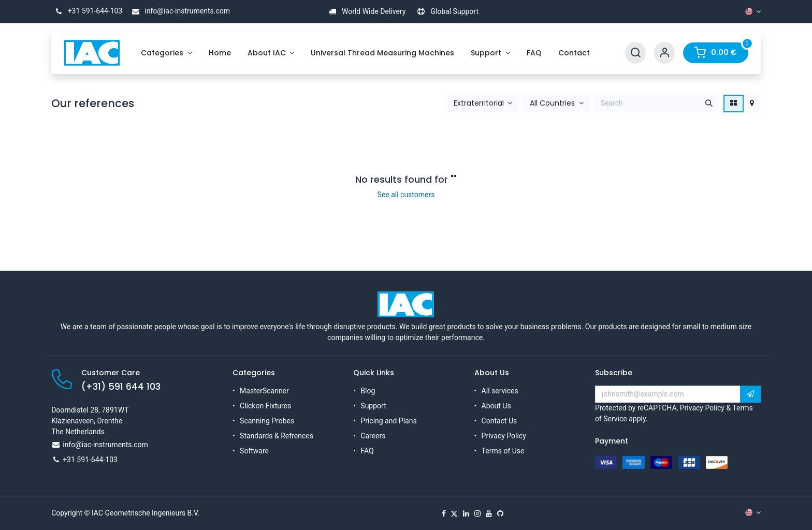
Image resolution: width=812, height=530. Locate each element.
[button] (483, 104)
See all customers (406, 195)
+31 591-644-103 (87, 11)
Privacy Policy (504, 436)
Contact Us (499, 421)
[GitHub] (500, 513)
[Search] (635, 53)
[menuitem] (166, 53)
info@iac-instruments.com (179, 11)
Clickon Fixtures (265, 406)
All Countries (552, 103)
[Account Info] (664, 53)
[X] (454, 513)
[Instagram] (477, 513)
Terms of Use (503, 451)
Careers (373, 436)
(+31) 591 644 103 (121, 387)
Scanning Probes (267, 421)
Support (373, 406)
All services (500, 391)
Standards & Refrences (277, 436)
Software (254, 451)
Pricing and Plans (388, 421)
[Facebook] (444, 513)
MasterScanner (264, 391)
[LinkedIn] (466, 513)
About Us (496, 406)
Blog (368, 391)
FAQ (367, 451)
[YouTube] (489, 513)
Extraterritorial (479, 103)
